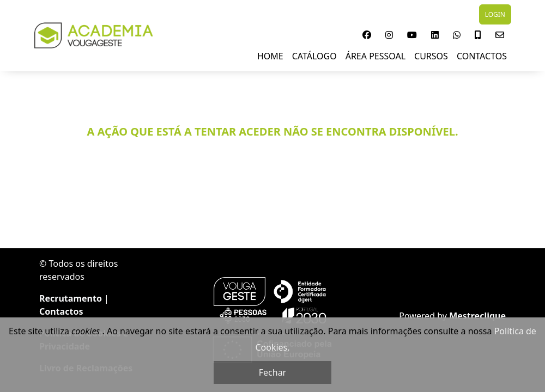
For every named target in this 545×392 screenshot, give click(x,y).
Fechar (272, 372)
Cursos (431, 56)
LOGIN (495, 14)
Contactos (482, 56)
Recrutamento (71, 298)
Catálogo (314, 56)
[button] (367, 35)
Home (270, 56)
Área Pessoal (376, 56)
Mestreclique (477, 316)
